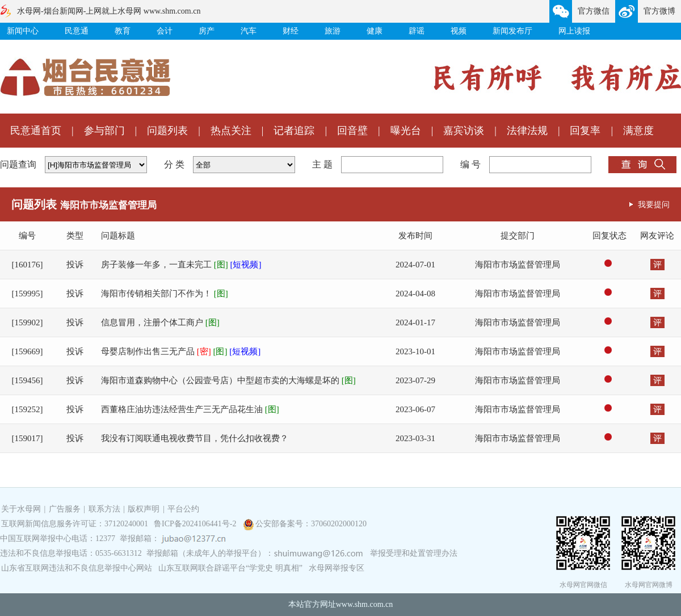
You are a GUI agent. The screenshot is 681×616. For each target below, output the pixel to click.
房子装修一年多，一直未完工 (181, 265)
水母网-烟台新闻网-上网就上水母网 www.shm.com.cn (109, 11)
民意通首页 (36, 131)
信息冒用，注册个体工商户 (160, 322)
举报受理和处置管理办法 (414, 553)
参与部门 (104, 131)
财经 (291, 31)
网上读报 (574, 31)
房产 (207, 31)
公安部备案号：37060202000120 (311, 524)
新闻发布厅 (512, 31)
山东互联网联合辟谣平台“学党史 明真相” (230, 568)
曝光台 (406, 131)
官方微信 (594, 11)
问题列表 (167, 131)
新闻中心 (23, 31)
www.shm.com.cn (365, 604)
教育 (123, 31)
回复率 (585, 131)
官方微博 (659, 11)
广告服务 (65, 509)
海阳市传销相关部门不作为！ (165, 294)
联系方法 (104, 509)
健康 (375, 31)
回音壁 (352, 131)
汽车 (249, 31)
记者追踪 (294, 131)
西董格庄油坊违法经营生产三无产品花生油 (190, 409)
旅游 (333, 31)
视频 (459, 31)
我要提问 (654, 204)
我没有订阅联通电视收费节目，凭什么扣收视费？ (195, 438)
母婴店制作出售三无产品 (181, 351)
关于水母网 (22, 509)
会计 (165, 31)
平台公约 (183, 509)
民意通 (77, 31)
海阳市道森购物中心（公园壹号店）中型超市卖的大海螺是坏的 (228, 380)
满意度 (638, 131)
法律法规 (527, 131)
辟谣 (417, 31)
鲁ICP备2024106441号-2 (196, 524)
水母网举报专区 (337, 568)
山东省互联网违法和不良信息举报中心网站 (77, 568)
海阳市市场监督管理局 (518, 265)
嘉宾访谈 (464, 131)
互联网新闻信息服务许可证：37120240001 (75, 524)
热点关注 (231, 131)
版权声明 (144, 509)
